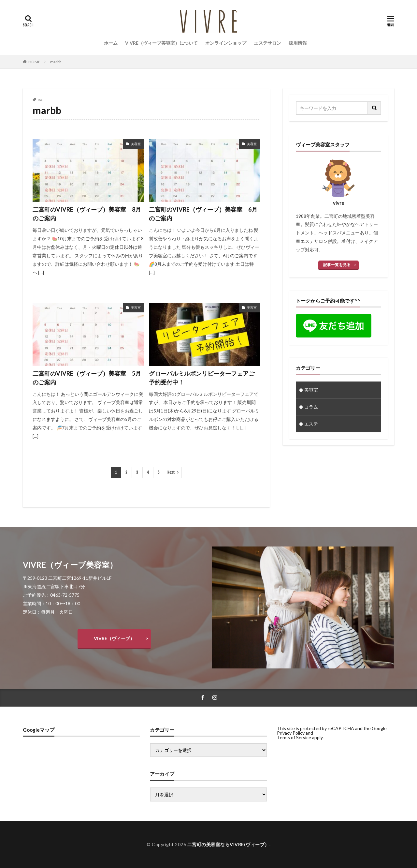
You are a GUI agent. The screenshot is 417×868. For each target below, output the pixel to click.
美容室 (136, 144)
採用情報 (298, 43)
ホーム (111, 43)
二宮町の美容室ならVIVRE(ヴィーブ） (228, 844)
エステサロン (267, 43)
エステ (311, 424)
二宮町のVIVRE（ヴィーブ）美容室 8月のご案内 (87, 214)
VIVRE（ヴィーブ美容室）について (161, 43)
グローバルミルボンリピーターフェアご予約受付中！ (202, 378)
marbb (56, 62)
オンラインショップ (226, 43)
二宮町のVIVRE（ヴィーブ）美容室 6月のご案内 (203, 214)
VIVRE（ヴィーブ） (114, 638)
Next (171, 472)
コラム (311, 407)
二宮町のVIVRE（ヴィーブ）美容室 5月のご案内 (87, 378)
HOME (34, 62)
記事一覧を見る (337, 265)
